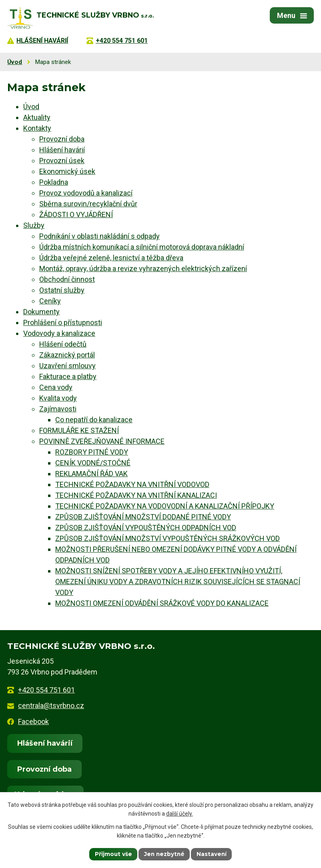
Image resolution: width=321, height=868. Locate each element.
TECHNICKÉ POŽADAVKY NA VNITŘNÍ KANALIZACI (136, 495)
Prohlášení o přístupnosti (63, 322)
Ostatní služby (62, 290)
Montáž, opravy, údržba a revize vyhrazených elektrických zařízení (143, 268)
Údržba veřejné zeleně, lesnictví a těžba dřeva (111, 258)
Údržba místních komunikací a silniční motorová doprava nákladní (142, 247)
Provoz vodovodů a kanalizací (86, 193)
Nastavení (213, 854)
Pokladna (54, 182)
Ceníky (50, 301)
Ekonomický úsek (67, 171)
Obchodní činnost (67, 279)
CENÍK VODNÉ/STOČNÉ (93, 463)
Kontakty (37, 128)
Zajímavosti (58, 409)
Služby (34, 225)
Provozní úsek (62, 161)
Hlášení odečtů (63, 344)
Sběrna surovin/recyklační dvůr (88, 204)
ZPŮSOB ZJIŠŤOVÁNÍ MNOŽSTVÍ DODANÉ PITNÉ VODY (143, 517)
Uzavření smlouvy (67, 366)
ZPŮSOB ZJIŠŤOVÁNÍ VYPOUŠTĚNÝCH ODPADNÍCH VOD (146, 528)
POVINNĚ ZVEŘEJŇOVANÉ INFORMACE (102, 441)
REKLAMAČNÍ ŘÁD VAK (91, 474)
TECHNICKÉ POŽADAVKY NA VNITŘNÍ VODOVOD (132, 484)
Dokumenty (41, 312)
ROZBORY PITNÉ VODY (92, 452)
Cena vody (56, 387)
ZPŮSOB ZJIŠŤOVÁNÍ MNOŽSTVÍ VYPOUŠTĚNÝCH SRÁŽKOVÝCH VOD (168, 538)
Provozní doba (62, 139)
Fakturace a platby (68, 376)
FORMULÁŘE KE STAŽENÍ (79, 430)
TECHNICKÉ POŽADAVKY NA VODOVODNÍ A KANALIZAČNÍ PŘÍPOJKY (165, 506)
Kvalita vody (58, 398)
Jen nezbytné (164, 854)
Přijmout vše (112, 854)
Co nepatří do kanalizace (94, 420)
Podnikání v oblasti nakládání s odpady (99, 236)
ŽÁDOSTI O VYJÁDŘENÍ (76, 215)
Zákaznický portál (67, 355)
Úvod (15, 62)
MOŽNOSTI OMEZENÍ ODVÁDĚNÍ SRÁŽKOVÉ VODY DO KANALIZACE (162, 603)
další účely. (180, 814)
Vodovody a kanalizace (59, 333)
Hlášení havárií (62, 150)
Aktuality (37, 117)
